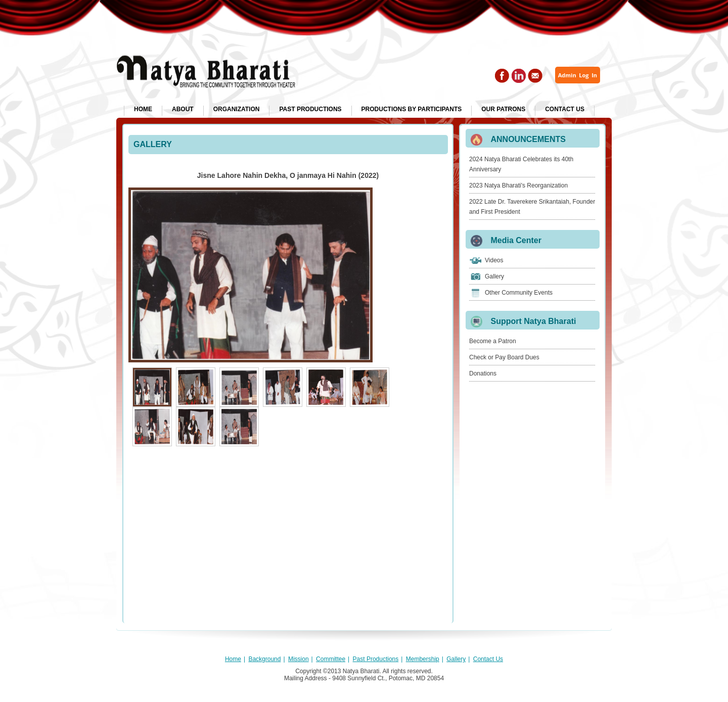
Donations (483, 373)
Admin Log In (578, 75)
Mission (299, 659)
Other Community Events (519, 293)
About (183, 109)
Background (264, 659)
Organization (237, 109)
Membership (423, 659)
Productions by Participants (412, 109)
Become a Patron (493, 341)
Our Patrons (503, 109)
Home (143, 109)
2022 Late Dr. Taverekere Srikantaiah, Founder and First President (532, 207)
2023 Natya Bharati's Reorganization (518, 185)
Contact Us (565, 109)
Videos (494, 260)
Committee (331, 659)
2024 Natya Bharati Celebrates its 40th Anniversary (521, 164)
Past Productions (310, 109)
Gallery (494, 276)
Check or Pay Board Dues (504, 357)
